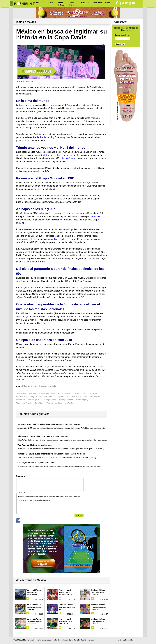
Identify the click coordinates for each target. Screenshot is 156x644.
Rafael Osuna (21, 393)
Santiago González (66, 400)
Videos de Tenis (61, 4)
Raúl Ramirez (67, 393)
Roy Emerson (44, 393)
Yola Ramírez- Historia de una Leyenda (35, 445)
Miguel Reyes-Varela (55, 403)
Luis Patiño (69, 403)
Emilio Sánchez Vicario (92, 397)
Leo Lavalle (93, 393)
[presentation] (38, 507)
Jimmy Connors (80, 393)
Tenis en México (33, 590)
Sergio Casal (21, 400)
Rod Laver (32, 393)
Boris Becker (76, 397)
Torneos (39, 3)
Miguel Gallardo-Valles (24, 403)
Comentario (21, 476)
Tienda (107, 3)
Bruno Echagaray (82, 400)
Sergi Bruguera (34, 400)
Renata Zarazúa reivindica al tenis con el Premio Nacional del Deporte (49, 424)
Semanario (85, 3)
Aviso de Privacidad (126, 640)
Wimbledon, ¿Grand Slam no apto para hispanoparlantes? (43, 436)
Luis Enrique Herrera (49, 400)
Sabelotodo (97, 3)
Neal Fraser (55, 393)
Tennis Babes (72, 4)
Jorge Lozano (36, 397)
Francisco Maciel (22, 397)
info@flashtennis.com (85, 640)
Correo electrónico (123, 35)
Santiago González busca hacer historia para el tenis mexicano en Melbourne (52, 454)
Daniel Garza (40, 403)
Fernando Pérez (63, 397)
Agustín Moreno (49, 397)
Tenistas (50, 3)
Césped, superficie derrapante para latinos (37, 463)
